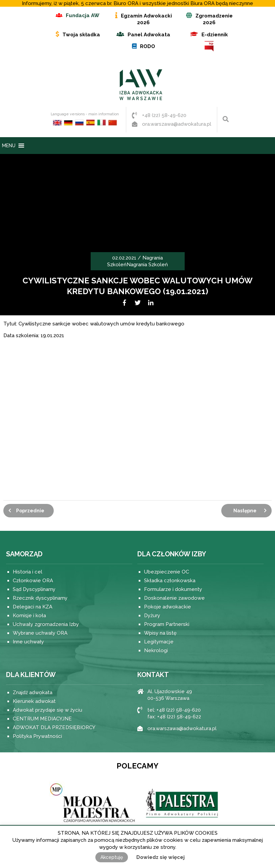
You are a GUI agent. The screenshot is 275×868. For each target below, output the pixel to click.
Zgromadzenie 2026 (214, 19)
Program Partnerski (167, 624)
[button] (9, 146)
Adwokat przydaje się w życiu (48, 710)
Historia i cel (28, 572)
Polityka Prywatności (37, 736)
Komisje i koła (29, 616)
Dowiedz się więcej (161, 857)
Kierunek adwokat (34, 701)
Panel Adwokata (149, 35)
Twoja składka (81, 35)
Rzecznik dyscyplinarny (40, 598)
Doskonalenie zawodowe (174, 598)
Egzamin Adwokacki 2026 (146, 19)
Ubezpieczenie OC (167, 572)
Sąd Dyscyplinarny (34, 589)
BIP (209, 46)
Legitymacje (159, 642)
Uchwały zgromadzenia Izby (46, 624)
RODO (148, 46)
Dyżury (152, 616)
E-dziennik (215, 35)
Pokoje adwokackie (168, 607)
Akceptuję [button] (112, 857)
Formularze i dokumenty (173, 589)
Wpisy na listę (160, 633)
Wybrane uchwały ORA (40, 633)
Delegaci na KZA (33, 607)
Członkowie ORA (33, 581)
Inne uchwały (28, 642)
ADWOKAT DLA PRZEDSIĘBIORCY (54, 727)
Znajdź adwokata (33, 693)
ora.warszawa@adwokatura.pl (177, 124)
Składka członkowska (170, 581)
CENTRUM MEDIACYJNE (42, 719)
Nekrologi (156, 650)
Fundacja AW (83, 15)
